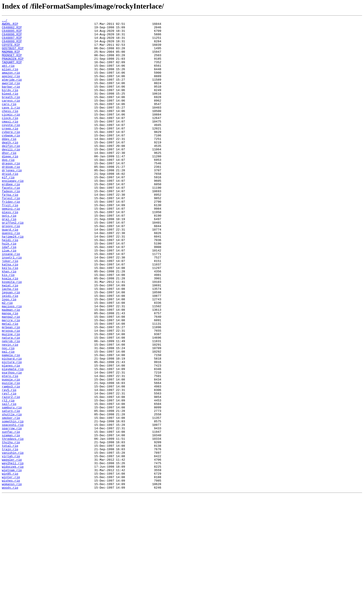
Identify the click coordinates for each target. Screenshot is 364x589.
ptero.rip (10, 448)
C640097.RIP (12, 42)
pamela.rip (11, 423)
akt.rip (8, 75)
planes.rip (11, 435)
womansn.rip (12, 577)
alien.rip (10, 79)
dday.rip (9, 163)
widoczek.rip (13, 556)
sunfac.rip (11, 515)
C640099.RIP (12, 46)
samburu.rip (12, 485)
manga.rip (10, 372)
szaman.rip (11, 519)
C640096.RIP (12, 38)
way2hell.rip (13, 552)
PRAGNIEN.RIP (13, 67)
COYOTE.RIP (11, 50)
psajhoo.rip (12, 443)
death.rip (10, 167)
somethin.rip (13, 502)
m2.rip (7, 360)
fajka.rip (10, 230)
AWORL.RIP (10, 25)
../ (5, 21)
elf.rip (8, 209)
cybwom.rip (11, 159)
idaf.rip (9, 293)
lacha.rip (10, 343)
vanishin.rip (13, 540)
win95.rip (10, 565)
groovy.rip (11, 268)
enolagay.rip (13, 213)
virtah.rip (11, 544)
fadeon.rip (11, 226)
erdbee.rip (11, 218)
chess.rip (10, 130)
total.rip (10, 531)
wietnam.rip (12, 561)
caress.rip (11, 117)
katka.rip (10, 314)
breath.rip (11, 113)
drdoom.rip (11, 197)
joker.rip (10, 310)
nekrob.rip (11, 406)
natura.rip (11, 402)
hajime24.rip (13, 280)
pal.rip (8, 418)
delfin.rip (11, 172)
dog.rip (8, 188)
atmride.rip (12, 92)
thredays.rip (13, 523)
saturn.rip (11, 490)
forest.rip (11, 234)
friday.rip (11, 238)
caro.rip (9, 121)
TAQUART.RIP (12, 71)
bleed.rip (10, 109)
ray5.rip (9, 464)
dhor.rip (9, 180)
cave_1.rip (11, 126)
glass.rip (10, 251)
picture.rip (12, 431)
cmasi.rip (10, 142)
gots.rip (9, 255)
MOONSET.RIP (12, 63)
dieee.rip (10, 184)
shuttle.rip (12, 494)
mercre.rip (11, 381)
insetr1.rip (12, 305)
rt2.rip (8, 477)
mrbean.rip (11, 389)
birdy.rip (10, 105)
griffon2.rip (13, 264)
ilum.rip (9, 297)
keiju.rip (10, 318)
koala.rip (10, 331)
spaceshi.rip (13, 506)
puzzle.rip (11, 456)
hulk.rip (9, 289)
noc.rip (8, 414)
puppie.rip (11, 452)
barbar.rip (11, 100)
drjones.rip (12, 201)
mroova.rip (11, 393)
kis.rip (8, 326)
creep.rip (10, 151)
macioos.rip (12, 364)
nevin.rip (10, 410)
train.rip (10, 536)
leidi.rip (10, 351)
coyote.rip (11, 146)
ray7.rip (9, 469)
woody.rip (10, 582)
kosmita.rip (12, 335)
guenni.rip (11, 276)
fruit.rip (10, 243)
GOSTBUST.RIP (13, 54)
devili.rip (11, 176)
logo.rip (9, 356)
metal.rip (10, 385)
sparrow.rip (12, 510)
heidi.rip (10, 285)
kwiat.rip (10, 339)
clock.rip (10, 138)
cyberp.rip (11, 155)
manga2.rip (11, 377)
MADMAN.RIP (11, 59)
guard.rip (10, 272)
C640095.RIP (12, 33)
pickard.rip (12, 427)
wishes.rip (11, 573)
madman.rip (11, 368)
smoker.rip (11, 498)
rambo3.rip (11, 460)
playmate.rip (13, 439)
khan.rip (9, 322)
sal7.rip (9, 481)
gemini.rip (11, 247)
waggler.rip (12, 548)
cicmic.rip (11, 134)
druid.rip (10, 205)
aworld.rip (11, 96)
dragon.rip (11, 192)
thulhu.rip (11, 527)
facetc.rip (11, 222)
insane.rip (11, 301)
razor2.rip (11, 473)
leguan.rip (11, 347)
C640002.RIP (12, 29)
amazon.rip (11, 84)
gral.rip (9, 259)
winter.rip (11, 569)
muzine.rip (11, 397)
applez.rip (11, 88)
